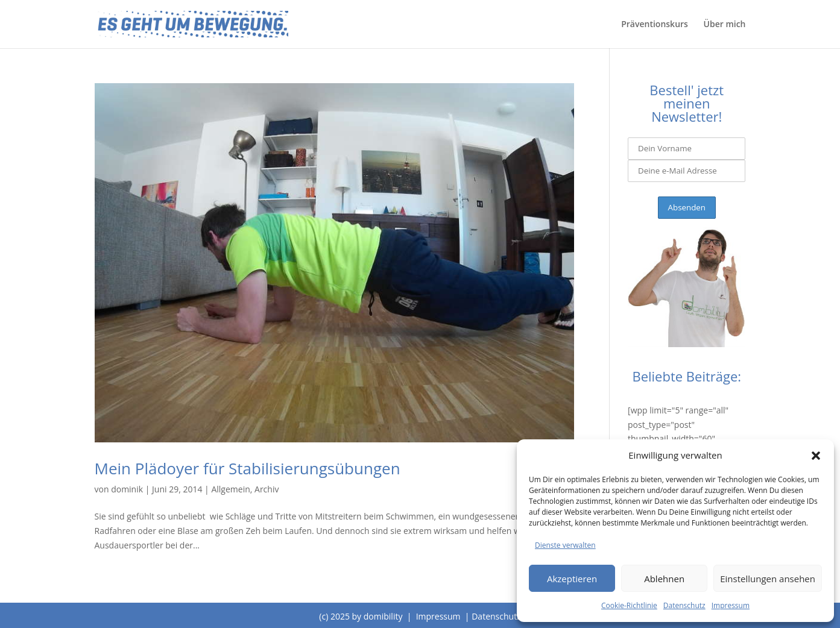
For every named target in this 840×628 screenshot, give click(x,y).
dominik (127, 489)
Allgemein (230, 489)
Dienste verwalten (565, 545)
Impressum (731, 605)
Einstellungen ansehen (768, 579)
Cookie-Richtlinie (629, 605)
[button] (816, 456)
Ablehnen (664, 579)
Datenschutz (684, 605)
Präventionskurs (655, 25)
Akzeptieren (572, 579)
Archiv (267, 489)
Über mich (725, 25)
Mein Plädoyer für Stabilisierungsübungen (248, 468)
